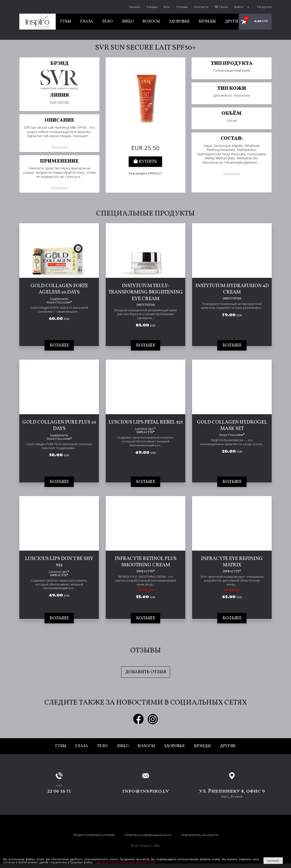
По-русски (262, 7)
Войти (239, 7)
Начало (135, 7)
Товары (152, 7)
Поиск (221, 7)
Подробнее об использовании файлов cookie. (125, 862)
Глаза (87, 21)
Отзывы (182, 7)
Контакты (201, 7)
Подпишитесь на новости (200, 835)
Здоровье (179, 21)
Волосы (151, 21)
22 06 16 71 (59, 791)
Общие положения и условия (94, 835)
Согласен (273, 861)
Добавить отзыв (146, 672)
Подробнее (59, 147)
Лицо (128, 21)
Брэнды (207, 21)
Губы (66, 21)
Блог (167, 7)
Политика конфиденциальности (148, 835)
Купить (145, 162)
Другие (233, 21)
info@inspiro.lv (146, 791)
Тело (107, 21)
